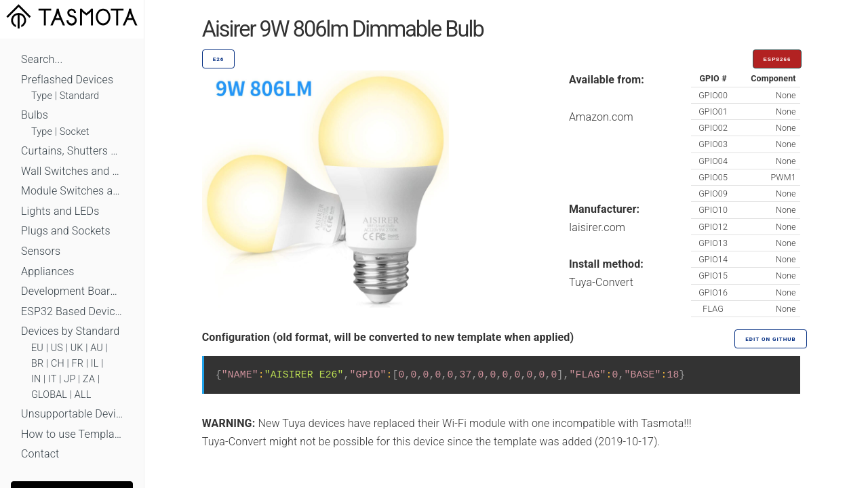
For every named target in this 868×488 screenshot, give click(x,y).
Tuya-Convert (601, 282)
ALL (83, 395)
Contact (40, 454)
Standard (79, 96)
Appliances (48, 271)
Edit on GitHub (770, 339)
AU (97, 348)
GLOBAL (49, 395)
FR (78, 364)
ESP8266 (777, 59)
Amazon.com (601, 117)
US (57, 348)
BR (37, 364)
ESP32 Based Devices (72, 311)
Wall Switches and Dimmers (72, 171)
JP (70, 379)
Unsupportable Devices (72, 414)
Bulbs (35, 115)
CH (58, 364)
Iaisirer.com (597, 227)
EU (37, 348)
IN (36, 379)
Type (42, 96)
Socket (75, 132)
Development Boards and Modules (72, 291)
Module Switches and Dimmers (72, 191)
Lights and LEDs (60, 211)
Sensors (41, 251)
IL (95, 364)
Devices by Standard (70, 331)
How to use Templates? (72, 434)
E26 (219, 59)
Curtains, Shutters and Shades (72, 151)
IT (53, 379)
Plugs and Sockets (66, 231)
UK (77, 348)
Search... (42, 59)
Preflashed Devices (67, 80)
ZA (89, 379)
